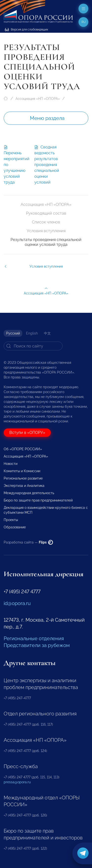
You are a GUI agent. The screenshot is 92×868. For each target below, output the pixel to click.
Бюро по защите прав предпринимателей (38, 500)
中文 (47, 333)
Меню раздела (47, 118)
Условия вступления (46, 231)
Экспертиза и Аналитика (24, 486)
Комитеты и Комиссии (22, 471)
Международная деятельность (29, 493)
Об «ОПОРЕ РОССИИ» (23, 449)
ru (84, 22)
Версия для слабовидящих (26, 30)
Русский (13, 333)
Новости (11, 464)
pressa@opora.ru (17, 782)
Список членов (46, 222)
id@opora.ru (17, 603)
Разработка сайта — (28, 542)
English (32, 333)
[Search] (33, 346)
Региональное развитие (23, 478)
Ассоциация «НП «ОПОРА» (38, 99)
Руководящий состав (46, 213)
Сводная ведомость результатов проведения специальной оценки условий (47, 165)
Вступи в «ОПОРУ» (27, 433)
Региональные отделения (34, 638)
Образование (15, 527)
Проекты (11, 520)
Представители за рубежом (37, 645)
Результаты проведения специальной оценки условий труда (46, 242)
